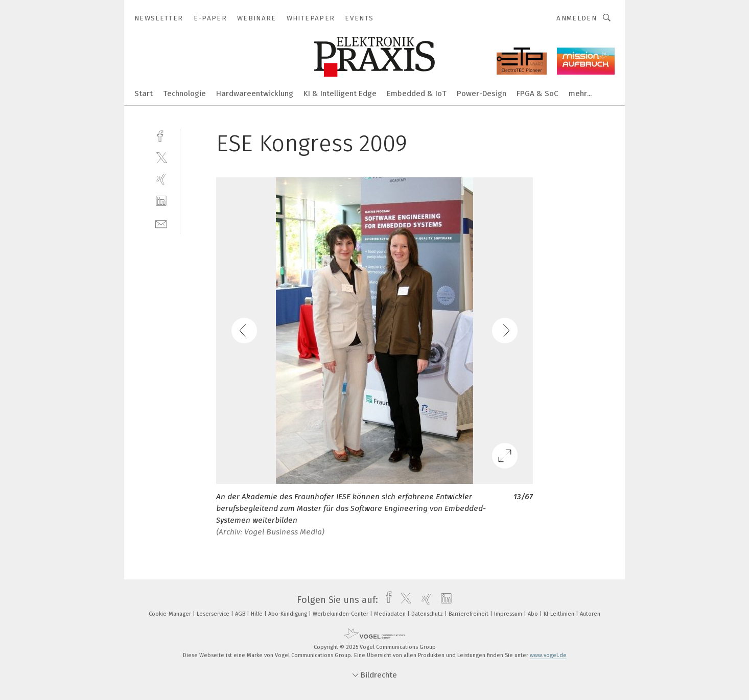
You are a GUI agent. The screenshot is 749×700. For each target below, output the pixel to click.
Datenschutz (428, 614)
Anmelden (577, 18)
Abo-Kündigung (288, 614)
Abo (534, 614)
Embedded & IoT (417, 94)
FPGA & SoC (537, 94)
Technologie (184, 94)
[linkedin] (161, 201)
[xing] (161, 179)
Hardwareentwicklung (255, 94)
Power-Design (482, 94)
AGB (241, 614)
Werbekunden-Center (341, 614)
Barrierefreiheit (469, 614)
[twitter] (161, 157)
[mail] (161, 223)
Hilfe (258, 614)
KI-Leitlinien (560, 614)
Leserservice (214, 614)
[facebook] (161, 135)
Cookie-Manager (171, 614)
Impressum (509, 614)
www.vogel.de (548, 655)
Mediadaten (391, 614)
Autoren (590, 614)
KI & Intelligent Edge (340, 94)
